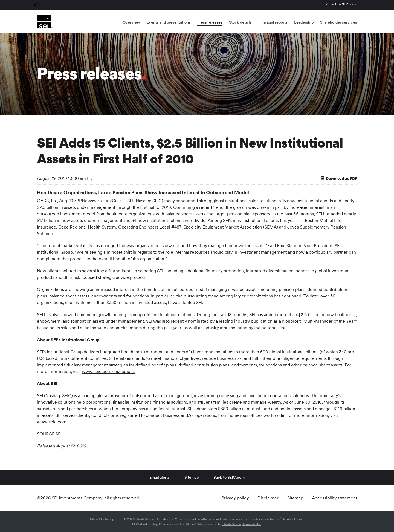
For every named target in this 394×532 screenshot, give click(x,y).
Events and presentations (169, 22)
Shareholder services (339, 22)
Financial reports (273, 22)
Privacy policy (235, 498)
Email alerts (160, 477)
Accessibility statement (334, 498)
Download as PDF (338, 178)
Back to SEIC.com (343, 4)
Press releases (210, 22)
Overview (131, 22)
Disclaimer (268, 498)
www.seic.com (52, 422)
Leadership (304, 22)
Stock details (240, 22)
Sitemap (192, 477)
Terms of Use (252, 524)
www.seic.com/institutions (108, 371)
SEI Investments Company (77, 498)
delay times (247, 519)
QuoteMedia (145, 519)
